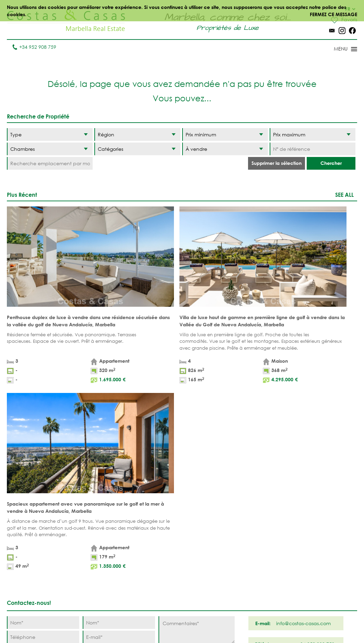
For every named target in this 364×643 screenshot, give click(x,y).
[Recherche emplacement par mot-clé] (50, 163)
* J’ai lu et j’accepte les (90, 437)
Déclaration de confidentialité (199, 622)
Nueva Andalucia (204, 545)
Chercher (331, 163)
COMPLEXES (106, 570)
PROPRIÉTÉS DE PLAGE (151, 524)
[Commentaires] (196, 417)
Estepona (244, 552)
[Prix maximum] (313, 134)
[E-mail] (119, 424)
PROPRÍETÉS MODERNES (148, 571)
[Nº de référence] (313, 149)
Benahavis (246, 521)
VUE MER (144, 556)
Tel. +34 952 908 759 (30, 595)
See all (344, 195)
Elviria (199, 581)
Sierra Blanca (208, 570)
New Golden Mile (249, 567)
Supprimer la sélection (277, 163)
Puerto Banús (208, 531)
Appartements (109, 521)
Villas (99, 531)
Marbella (202, 521)
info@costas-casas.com (34, 606)
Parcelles (104, 542)
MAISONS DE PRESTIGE (149, 606)
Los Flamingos (252, 542)
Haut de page (182, 481)
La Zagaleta (248, 531)
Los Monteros (251, 581)
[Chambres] (50, 149)
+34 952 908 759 (34, 47)
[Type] (50, 134)
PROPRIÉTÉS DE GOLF (151, 542)
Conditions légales (135, 622)
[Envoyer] (217, 448)
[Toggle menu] (337, 49)
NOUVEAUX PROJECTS (105, 556)
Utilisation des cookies (267, 622)
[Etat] (225, 149)
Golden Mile (206, 560)
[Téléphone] (43, 424)
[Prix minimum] (225, 134)
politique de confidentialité (136, 437)
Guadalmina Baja (249, 595)
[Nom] (43, 410)
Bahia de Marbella (202, 595)
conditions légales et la (87, 437)
